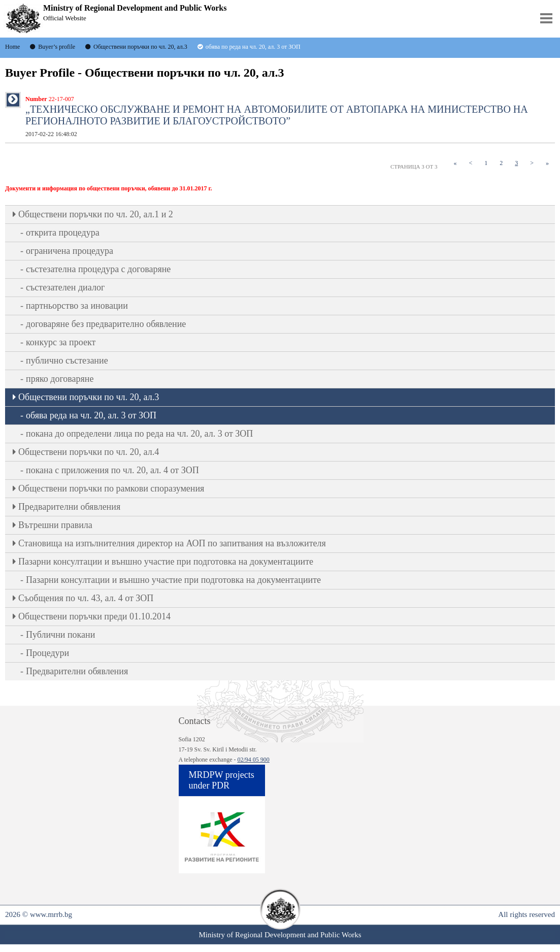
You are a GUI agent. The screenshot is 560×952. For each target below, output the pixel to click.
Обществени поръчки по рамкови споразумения (111, 488)
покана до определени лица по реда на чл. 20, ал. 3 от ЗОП (139, 434)
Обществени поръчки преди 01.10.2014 (94, 616)
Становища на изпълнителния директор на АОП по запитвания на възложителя (172, 543)
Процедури (47, 653)
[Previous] (470, 163)
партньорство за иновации (77, 306)
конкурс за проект (61, 342)
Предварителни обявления (69, 507)
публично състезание (67, 360)
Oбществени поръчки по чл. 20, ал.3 (89, 397)
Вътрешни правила (55, 525)
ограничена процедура (70, 251)
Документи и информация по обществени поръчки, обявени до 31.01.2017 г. (109, 188)
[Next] (532, 163)
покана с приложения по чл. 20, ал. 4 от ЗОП (112, 470)
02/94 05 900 (253, 760)
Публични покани (60, 635)
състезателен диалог (65, 287)
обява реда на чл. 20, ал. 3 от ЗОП (91, 415)
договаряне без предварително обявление (106, 324)
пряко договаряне (60, 379)
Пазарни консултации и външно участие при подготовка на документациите (166, 562)
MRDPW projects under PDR (222, 780)
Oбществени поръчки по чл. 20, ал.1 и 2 (96, 214)
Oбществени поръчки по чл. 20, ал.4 (89, 452)
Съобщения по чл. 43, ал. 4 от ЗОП (86, 598)
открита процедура (63, 233)
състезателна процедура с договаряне (98, 269)
